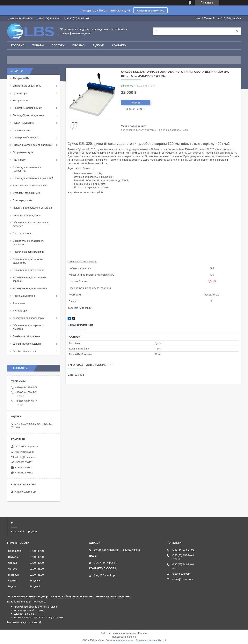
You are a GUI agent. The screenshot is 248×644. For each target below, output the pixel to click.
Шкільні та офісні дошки (27, 344)
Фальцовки (19, 303)
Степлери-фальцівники (26, 193)
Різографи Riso (22, 78)
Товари (38, 45)
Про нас (79, 45)
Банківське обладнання (26, 336)
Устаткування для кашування (30, 288)
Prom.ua (143, 633)
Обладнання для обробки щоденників (28, 261)
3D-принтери (20, 100)
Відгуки (98, 45)
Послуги (58, 45)
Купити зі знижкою (150, 10)
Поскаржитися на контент (120, 640)
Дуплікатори (20, 93)
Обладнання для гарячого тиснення (28, 327)
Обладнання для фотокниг (28, 270)
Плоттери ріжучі (22, 233)
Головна (18, 45)
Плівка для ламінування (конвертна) (27, 169)
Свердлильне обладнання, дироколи (28, 243)
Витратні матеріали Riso (27, 86)
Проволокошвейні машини (28, 252)
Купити (136, 103)
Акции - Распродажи (26, 531)
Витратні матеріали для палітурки (33, 145)
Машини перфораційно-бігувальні (33, 208)
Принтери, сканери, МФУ (27, 108)
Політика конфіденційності (151, 640)
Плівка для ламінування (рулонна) (33, 178)
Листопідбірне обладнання (28, 115)
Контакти (119, 45)
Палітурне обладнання (26, 138)
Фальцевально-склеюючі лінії (30, 185)
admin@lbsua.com (26, 457)
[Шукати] (237, 31)
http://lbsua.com (24, 452)
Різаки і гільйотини (24, 123)
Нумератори (20, 311)
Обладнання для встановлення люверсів (31, 224)
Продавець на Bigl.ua (124, 637)
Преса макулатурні (24, 296)
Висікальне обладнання (27, 215)
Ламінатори (19, 160)
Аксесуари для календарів (28, 318)
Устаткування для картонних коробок (29, 279)
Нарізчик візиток (22, 130)
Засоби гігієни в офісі (25, 351)
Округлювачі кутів (23, 152)
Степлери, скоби (22, 200)
